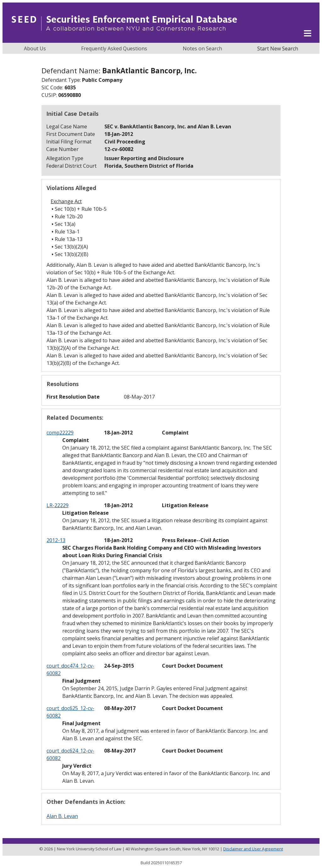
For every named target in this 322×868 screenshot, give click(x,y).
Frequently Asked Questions (114, 48)
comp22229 (60, 433)
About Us (35, 48)
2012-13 (56, 540)
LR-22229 (58, 505)
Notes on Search (202, 48)
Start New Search (278, 48)
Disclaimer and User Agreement (253, 849)
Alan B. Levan (62, 816)
